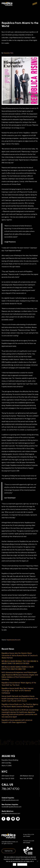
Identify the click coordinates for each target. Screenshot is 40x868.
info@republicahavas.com (10, 800)
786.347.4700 (10, 789)
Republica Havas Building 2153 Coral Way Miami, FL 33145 (10, 763)
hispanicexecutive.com (13, 640)
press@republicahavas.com (11, 814)
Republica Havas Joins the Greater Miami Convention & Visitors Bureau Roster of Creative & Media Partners (20, 655)
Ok (15, 864)
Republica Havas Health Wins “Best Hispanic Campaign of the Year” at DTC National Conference (18, 691)
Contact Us (9, 851)
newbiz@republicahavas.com (12, 807)
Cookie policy (22, 864)
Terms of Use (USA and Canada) (29, 842)
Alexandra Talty (8, 53)
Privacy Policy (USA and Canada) (29, 835)
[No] (37, 861)
